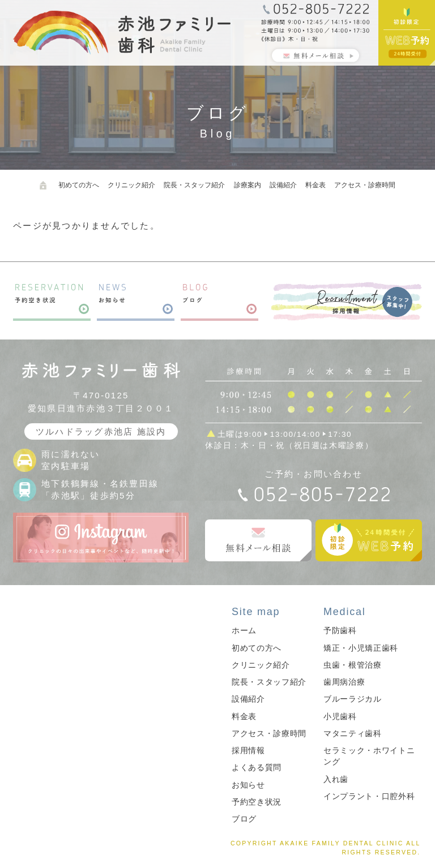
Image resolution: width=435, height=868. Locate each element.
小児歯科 (340, 717)
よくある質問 (257, 768)
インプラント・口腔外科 (369, 796)
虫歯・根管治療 (353, 665)
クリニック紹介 (131, 185)
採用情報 (248, 751)
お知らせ (248, 785)
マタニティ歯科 (353, 734)
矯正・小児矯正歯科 (361, 648)
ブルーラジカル (353, 699)
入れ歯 (336, 779)
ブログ (244, 819)
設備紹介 (283, 185)
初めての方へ (79, 185)
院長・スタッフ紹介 (194, 185)
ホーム (244, 631)
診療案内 (248, 185)
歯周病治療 (344, 682)
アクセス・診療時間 (365, 185)
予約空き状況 (257, 802)
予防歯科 (340, 631)
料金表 (315, 185)
